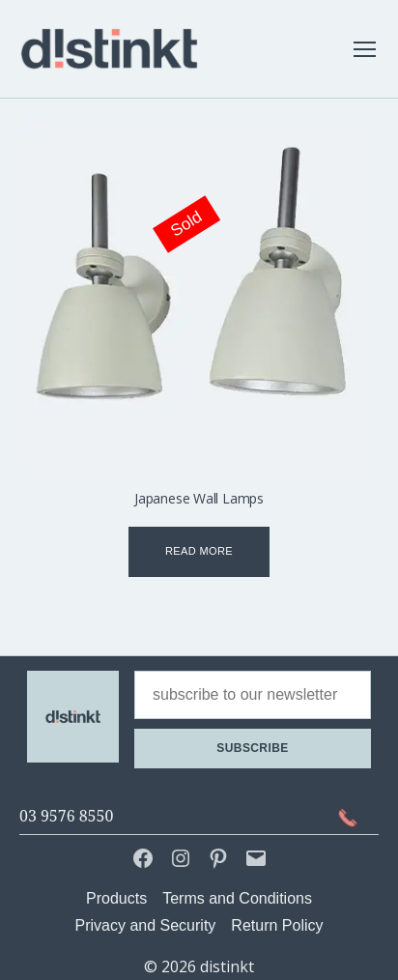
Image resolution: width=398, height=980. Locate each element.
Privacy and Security (146, 925)
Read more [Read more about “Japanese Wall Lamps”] (199, 551)
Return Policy (277, 925)
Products (116, 898)
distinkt (227, 966)
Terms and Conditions (237, 898)
